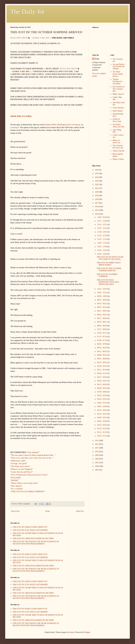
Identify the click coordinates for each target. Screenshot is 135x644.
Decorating (16, 477)
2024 (97, 177)
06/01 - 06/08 (102, 359)
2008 (97, 459)
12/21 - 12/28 (102, 221)
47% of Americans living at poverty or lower (29, 475)
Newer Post (15, 511)
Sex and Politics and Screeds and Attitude (119, 67)
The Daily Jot (27, 12)
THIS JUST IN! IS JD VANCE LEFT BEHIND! (30, 530)
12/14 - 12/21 (102, 225)
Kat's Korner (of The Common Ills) (119, 89)
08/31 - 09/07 (102, 311)
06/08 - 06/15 (102, 355)
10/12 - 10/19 (102, 289)
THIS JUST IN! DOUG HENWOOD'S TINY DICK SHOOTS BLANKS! (108, 282)
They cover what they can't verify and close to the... (32, 458)
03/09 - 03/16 (102, 403)
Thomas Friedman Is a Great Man (118, 81)
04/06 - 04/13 (102, 388)
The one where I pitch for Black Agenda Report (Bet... (33, 455)
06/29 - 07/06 (102, 344)
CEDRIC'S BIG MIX (21, 71)
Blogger (87, 632)
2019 (97, 196)
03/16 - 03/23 (102, 399)
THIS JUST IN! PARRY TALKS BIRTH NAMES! (109, 264)
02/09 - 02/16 (102, 418)
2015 (97, 210)
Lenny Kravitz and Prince (21, 472)
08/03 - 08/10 (102, 326)
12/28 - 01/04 (102, 217)
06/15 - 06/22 (102, 351)
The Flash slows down (20, 466)
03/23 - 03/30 (102, 395)
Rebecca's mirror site (117, 141)
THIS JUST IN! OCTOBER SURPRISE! (28, 491)
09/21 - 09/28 (102, 300)
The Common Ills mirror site (118, 147)
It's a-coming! (17, 489)
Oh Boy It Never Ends (117, 120)
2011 (97, 448)
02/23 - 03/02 (102, 410)
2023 (97, 181)
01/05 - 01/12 (102, 436)
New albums (16, 486)
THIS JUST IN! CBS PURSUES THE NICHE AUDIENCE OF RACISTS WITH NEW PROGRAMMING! (36, 543)
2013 (97, 441)
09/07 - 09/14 (102, 307)
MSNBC (15, 480)
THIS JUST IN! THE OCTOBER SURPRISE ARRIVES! (109, 270)
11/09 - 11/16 (102, 243)
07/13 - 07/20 (102, 337)
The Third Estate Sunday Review (118, 74)
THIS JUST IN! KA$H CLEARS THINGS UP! (30, 527)
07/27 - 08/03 (102, 329)
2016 (97, 207)
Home (48, 511)
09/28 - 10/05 (102, 296)
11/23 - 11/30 (102, 236)
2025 (97, 173)
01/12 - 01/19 (102, 432)
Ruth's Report (118, 111)
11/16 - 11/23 (102, 239)
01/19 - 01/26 (102, 429)
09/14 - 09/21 (102, 304)
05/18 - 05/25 (102, 366)
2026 (97, 170)
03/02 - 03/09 (102, 406)
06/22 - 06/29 (102, 348)
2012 (97, 444)
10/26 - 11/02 (102, 250)
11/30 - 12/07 (102, 232)
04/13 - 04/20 (102, 384)
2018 (97, 199)
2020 (97, 192)
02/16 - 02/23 (102, 414)
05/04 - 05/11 (102, 373)
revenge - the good (19, 463)
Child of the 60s (119, 151)
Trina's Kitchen (118, 108)
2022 (97, 185)
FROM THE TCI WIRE (21, 116)
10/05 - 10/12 (102, 293)
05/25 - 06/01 (102, 362)
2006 (97, 466)
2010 (97, 452)
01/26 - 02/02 (102, 425)
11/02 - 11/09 (102, 247)
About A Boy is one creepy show (24, 483)
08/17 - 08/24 (102, 318)
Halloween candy (18, 461)
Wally (97, 59)
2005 (97, 470)
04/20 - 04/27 (102, 381)
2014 (97, 214)
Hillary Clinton (118, 159)
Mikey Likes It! (118, 94)
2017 (97, 203)
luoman (72, 632)
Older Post (80, 511)
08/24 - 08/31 (102, 315)
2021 (97, 188)
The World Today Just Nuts (119, 126)
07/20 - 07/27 (102, 333)
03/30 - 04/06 (102, 392)
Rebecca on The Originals (22, 469)
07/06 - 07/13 (102, 340)
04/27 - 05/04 (102, 377)
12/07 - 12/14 (102, 228)
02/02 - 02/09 (102, 421)
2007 (97, 463)
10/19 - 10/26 (102, 254)
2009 (97, 455)
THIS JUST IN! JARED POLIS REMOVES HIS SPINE (33, 538)
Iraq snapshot (33, 452)
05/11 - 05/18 (102, 370)
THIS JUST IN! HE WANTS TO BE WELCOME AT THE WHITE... (110, 258)
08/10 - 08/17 (102, 322)
